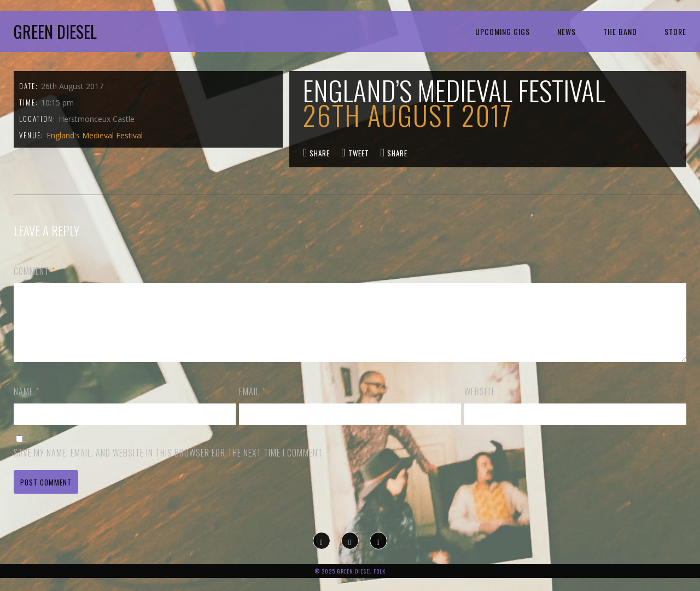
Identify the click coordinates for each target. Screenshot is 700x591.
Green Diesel (55, 31)
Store (675, 31)
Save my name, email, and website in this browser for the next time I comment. (169, 466)
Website (480, 405)
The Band (620, 31)
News (567, 31)
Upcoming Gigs (503, 31)
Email (252, 405)
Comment (34, 271)
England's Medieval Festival (95, 135)
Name (27, 405)
